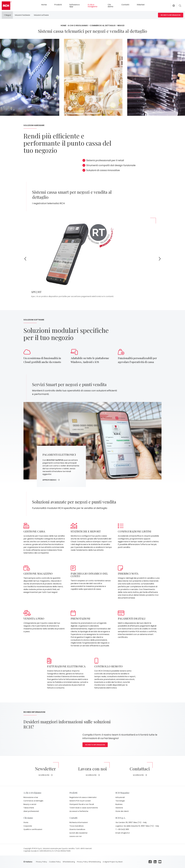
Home (44, 5)
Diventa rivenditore (77, 829)
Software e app (74, 6)
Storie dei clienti (122, 811)
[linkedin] (155, 862)
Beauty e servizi (30, 804)
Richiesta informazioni (171, 15)
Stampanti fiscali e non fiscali (82, 804)
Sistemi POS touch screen (80, 801)
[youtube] (160, 862)
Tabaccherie (29, 808)
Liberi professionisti (31, 811)
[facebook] (150, 862)
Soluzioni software (41, 15)
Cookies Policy (55, 862)
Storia (26, 822)
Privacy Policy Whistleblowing (88, 862)
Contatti (125, 5)
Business (119, 804)
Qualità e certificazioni (33, 829)
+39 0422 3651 (123, 829)
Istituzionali (120, 797)
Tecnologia (120, 801)
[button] (174, 6)
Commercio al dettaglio (103, 25)
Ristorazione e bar (31, 797)
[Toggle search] (180, 6)
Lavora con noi (76, 836)
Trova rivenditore (77, 826)
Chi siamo (110, 6)
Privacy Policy (41, 862)
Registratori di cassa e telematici (83, 797)
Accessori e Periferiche (79, 811)
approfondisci (51, 480)
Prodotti (58, 5)
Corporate (28, 826)
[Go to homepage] (7, 6)
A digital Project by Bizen (112, 862)
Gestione (119, 808)
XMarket (141, 5)
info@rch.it (125, 833)
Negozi (7, 15)
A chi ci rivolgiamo (92, 6)
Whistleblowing (69, 862)
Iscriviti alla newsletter (79, 833)
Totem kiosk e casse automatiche (84, 808)
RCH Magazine (123, 793)
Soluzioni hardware (22, 15)
